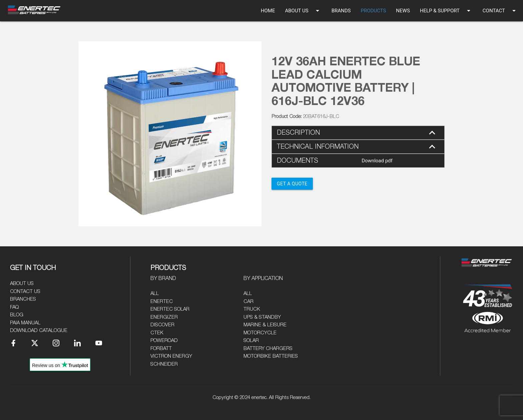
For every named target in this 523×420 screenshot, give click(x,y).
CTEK (157, 333)
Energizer (164, 317)
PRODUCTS (373, 11)
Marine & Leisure (265, 325)
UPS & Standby (262, 317)
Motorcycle (260, 333)
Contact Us (25, 291)
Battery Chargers (268, 348)
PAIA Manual (25, 323)
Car (248, 301)
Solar (251, 340)
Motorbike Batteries (271, 356)
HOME (268, 11)
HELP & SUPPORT (446, 11)
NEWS (403, 11)
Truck (252, 309)
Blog (17, 315)
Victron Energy (171, 356)
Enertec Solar (170, 309)
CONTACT (500, 11)
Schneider (164, 364)
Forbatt (161, 348)
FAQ (14, 307)
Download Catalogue (39, 330)
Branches (23, 299)
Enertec (162, 301)
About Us (22, 283)
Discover (162, 325)
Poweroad (164, 340)
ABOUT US (303, 11)
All (155, 293)
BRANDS (341, 11)
